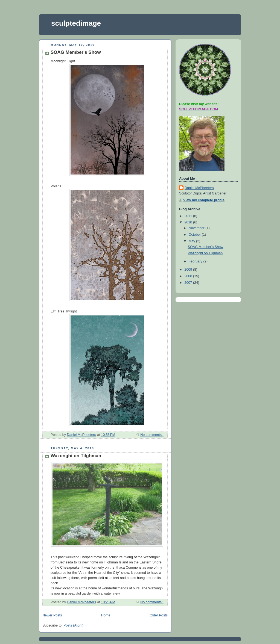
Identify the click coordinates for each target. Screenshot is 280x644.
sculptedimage (76, 23)
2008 (189, 276)
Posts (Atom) (73, 625)
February (196, 261)
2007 (189, 283)
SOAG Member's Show (76, 52)
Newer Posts (52, 615)
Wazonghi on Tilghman (76, 456)
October (195, 235)
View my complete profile (204, 200)
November (197, 228)
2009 (189, 270)
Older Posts (159, 615)
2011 (189, 216)
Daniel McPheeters (199, 188)
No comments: (152, 435)
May (192, 241)
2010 (189, 222)
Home (106, 615)
